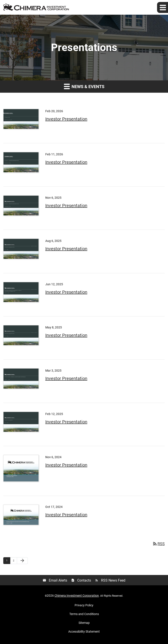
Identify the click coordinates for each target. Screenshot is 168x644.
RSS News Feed (110, 580)
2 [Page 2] (15, 561)
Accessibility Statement (84, 632)
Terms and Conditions (84, 614)
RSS (158, 544)
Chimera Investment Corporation (77, 596)
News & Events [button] (84, 86)
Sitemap (84, 623)
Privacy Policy (84, 605)
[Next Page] (22, 561)
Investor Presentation (66, 119)
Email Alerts (55, 580)
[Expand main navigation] (163, 7)
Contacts (81, 580)
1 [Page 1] (8, 561)
